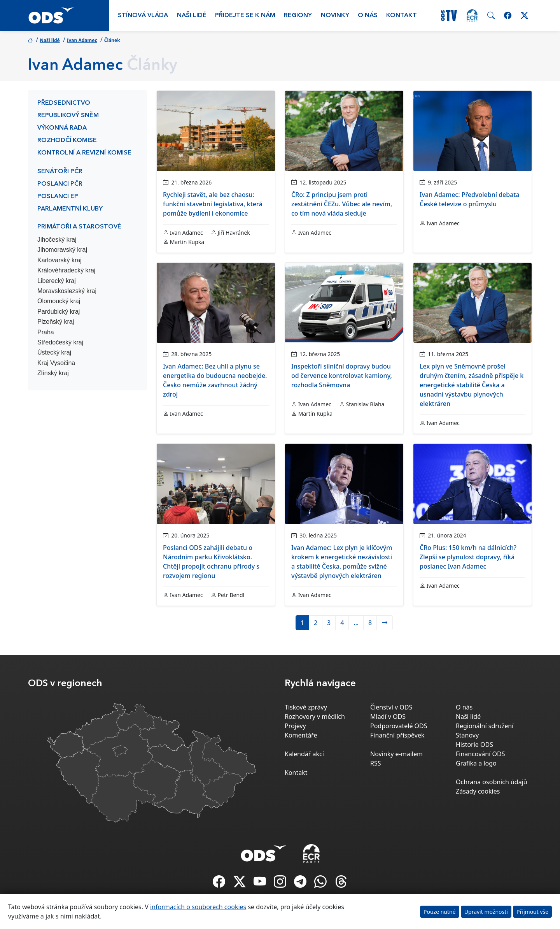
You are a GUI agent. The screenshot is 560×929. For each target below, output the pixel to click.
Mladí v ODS (388, 717)
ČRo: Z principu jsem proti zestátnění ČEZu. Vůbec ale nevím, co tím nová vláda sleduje (342, 204)
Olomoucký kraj (59, 301)
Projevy (295, 726)
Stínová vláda (143, 16)
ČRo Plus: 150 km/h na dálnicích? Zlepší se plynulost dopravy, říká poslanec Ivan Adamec (468, 557)
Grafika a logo (476, 763)
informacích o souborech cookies (198, 907)
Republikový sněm (68, 116)
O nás (368, 16)
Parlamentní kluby (70, 209)
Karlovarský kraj (59, 260)
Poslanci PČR (60, 184)
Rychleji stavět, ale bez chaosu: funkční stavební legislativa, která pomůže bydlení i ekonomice (213, 204)
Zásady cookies (478, 791)
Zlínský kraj (53, 373)
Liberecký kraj (57, 281)
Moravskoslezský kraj (67, 291)
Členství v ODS (391, 707)
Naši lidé (192, 16)
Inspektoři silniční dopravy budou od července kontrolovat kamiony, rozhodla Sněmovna (342, 376)
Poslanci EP (58, 197)
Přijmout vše (532, 912)
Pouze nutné (440, 912)
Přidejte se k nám (245, 16)
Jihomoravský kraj (62, 250)
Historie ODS (474, 745)
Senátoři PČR (60, 172)
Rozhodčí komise (67, 140)
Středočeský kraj (60, 342)
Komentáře (301, 735)
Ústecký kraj (54, 352)
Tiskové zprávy (306, 707)
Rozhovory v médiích (315, 717)
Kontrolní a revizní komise (84, 153)
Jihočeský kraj (57, 240)
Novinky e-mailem (396, 754)
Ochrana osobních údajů (492, 782)
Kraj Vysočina (56, 363)
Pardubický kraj (59, 312)
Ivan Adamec (82, 40)
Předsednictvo (64, 103)
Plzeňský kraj (56, 322)
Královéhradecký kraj (66, 270)
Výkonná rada (62, 128)
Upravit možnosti (486, 912)
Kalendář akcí (304, 754)
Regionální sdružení (485, 726)
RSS (376, 763)
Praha (46, 332)
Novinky (335, 16)
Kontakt (402, 16)
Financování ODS (480, 754)
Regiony (298, 16)
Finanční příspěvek (397, 735)
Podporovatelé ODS (399, 726)
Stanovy (467, 735)
